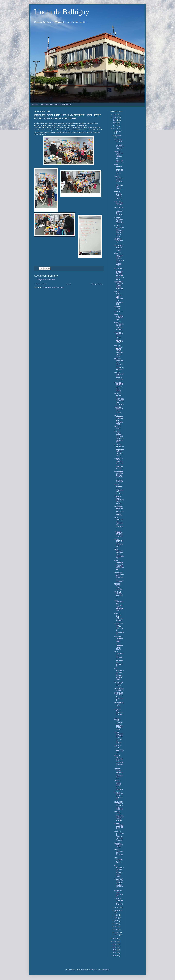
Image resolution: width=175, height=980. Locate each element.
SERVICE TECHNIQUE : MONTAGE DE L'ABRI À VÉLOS (119, 836)
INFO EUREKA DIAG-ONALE (118, 860)
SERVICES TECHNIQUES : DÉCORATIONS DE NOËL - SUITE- (119, 231)
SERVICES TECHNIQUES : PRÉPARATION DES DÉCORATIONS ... (119, 450)
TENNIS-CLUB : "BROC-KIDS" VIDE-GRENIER (118, 785)
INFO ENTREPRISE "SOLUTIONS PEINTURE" (119, 523)
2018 (115, 944)
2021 (115, 129)
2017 (115, 947)
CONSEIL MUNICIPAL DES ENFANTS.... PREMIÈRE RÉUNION (119, 364)
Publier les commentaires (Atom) (54, 288)
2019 (115, 941)
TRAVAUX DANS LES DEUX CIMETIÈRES (119, 796)
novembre (118, 136)
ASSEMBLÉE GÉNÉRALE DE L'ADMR (119, 410)
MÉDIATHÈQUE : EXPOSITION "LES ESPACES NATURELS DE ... (119, 274)
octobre (117, 908)
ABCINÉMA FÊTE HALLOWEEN (119, 893)
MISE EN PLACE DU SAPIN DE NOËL (119, 826)
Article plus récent (40, 284)
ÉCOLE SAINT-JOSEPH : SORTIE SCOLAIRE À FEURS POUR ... (119, 724)
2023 (115, 123)
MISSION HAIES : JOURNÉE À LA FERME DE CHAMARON (119, 761)
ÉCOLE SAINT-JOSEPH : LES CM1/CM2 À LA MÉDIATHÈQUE (119, 298)
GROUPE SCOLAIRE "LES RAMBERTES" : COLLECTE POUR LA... (119, 157)
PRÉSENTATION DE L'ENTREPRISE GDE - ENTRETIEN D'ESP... (119, 463)
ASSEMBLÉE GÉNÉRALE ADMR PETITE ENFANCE (119, 285)
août (116, 915)
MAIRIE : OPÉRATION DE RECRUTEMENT (119, 543)
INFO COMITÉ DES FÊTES (119, 705)
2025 (115, 117)
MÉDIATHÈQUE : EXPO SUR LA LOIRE (119, 248)
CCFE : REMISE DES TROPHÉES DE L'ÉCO (119, 169)
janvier (117, 935)
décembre (118, 131)
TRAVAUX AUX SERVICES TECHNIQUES (119, 749)
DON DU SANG (117, 428)
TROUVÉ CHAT (117, 308)
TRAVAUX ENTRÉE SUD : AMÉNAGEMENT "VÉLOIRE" (119, 489)
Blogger (107, 969)
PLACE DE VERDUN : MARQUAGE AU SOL (119, 534)
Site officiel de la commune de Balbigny (56, 105)
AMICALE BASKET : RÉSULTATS (119, 595)
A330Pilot (93, 969)
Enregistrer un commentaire (46, 280)
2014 (115, 956)
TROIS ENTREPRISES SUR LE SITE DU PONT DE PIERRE (119, 738)
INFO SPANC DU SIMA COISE (119, 684)
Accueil (35, 105)
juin (116, 921)
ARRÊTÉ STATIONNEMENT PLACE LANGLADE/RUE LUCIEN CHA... (119, 260)
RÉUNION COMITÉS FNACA (118, 845)
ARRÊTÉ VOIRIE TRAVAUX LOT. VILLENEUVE (119, 773)
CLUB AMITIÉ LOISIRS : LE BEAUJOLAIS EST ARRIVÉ (119, 511)
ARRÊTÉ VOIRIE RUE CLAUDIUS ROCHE (119, 617)
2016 (115, 950)
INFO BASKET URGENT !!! (119, 689)
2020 (115, 939)
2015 (115, 953)
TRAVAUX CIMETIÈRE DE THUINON (119, 901)
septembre (118, 911)
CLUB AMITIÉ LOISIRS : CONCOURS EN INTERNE (119, 806)
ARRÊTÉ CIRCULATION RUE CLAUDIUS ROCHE (119, 326)
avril (116, 926)
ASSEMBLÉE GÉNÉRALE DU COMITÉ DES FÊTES (119, 387)
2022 (115, 126)
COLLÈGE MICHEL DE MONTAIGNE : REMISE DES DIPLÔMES (119, 399)
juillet (116, 918)
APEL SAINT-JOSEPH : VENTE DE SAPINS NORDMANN (119, 884)
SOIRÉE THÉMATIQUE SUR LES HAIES (119, 220)
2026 (115, 114)
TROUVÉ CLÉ (119, 311)
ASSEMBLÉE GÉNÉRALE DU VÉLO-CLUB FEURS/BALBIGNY (119, 338)
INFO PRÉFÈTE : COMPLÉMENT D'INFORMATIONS (119, 420)
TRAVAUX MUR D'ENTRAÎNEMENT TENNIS (119, 500)
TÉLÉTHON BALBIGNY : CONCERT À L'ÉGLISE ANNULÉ (119, 144)
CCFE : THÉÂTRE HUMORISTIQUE (119, 317)
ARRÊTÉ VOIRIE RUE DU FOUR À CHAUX (118, 195)
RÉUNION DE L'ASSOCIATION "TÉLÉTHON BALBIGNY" (119, 577)
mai (116, 924)
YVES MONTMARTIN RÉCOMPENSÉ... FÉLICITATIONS (119, 605)
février (117, 932)
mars (116, 929)
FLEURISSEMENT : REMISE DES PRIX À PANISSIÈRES (119, 629)
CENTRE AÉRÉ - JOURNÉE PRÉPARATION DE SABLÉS (119, 816)
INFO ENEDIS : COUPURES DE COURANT (119, 211)
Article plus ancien (97, 284)
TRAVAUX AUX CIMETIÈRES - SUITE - (119, 713)
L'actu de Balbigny (62, 12)
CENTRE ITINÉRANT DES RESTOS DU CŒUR (119, 376)
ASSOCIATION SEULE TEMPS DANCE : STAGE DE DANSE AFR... (119, 351)
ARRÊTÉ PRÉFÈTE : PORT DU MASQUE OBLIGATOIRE (119, 565)
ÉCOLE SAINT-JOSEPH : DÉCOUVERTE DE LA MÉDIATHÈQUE (119, 437)
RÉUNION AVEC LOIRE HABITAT (118, 587)
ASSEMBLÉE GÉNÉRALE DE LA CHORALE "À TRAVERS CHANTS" (119, 477)
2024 (115, 120)
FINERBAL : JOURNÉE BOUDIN (119, 203)
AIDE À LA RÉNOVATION (119, 241)
